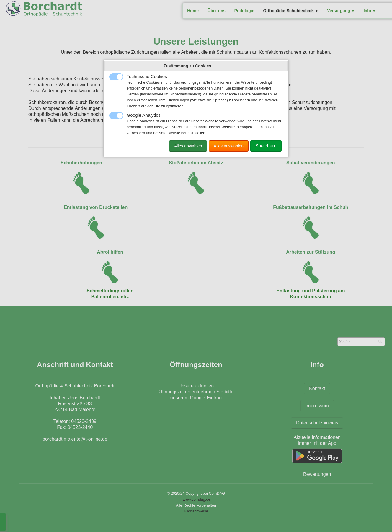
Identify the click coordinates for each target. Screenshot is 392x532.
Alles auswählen (229, 146)
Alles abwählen (188, 146)
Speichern (266, 146)
